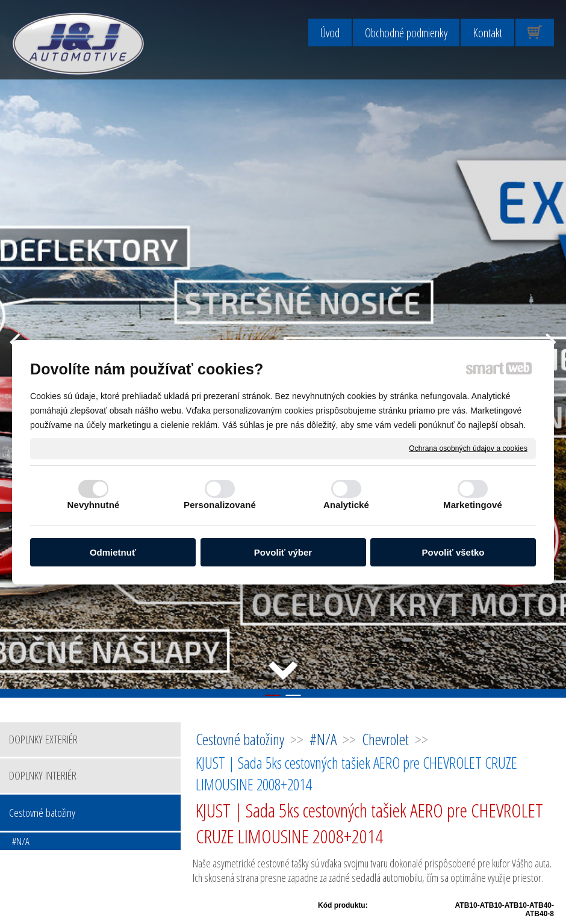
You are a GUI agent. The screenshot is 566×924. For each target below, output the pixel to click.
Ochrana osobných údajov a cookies (468, 448)
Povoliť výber (283, 552)
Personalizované (220, 505)
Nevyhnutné (94, 505)
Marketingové (473, 505)
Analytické (346, 505)
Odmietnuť (113, 552)
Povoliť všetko (453, 552)
